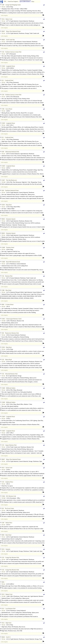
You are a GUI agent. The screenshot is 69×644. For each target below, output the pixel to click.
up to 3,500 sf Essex (25, 1)
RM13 (3, 40)
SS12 (3, 623)
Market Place (9, 523)
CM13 (3, 319)
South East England (13, 1)
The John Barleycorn (11, 180)
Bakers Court (9, 19)
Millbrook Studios (11, 388)
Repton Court (9, 594)
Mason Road (8, 360)
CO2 (3, 276)
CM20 (3, 248)
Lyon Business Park (10, 609)
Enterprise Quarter (11, 219)
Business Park (9, 276)
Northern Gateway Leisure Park (13, 52)
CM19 (3, 66)
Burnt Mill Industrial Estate (13, 262)
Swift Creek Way (10, 40)
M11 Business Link (11, 496)
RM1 (3, 305)
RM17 (3, 31)
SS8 (3, 191)
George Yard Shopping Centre (13, 5)
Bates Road (8, 535)
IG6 (3, 508)
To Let (3, 7)
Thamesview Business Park (12, 333)
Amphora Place (9, 482)
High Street (8, 623)
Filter (33, 2)
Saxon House (9, 109)
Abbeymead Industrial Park (12, 152)
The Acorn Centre (9, 508)
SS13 (3, 594)
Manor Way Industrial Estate (13, 31)
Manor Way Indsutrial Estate (13, 459)
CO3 (3, 445)
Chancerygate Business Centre (14, 319)
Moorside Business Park (11, 374)
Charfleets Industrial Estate (12, 191)
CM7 (3, 5)
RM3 (3, 535)
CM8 (3, 290)
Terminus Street (10, 248)
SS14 (3, 19)
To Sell (4, 182)
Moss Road (8, 290)
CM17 (3, 180)
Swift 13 (8, 637)
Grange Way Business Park (12, 558)
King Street (9, 205)
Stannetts (8, 549)
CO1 (3, 360)
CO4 (3, 52)
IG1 (3, 80)
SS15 (3, 468)
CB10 (3, 205)
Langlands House (11, 66)
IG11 (3, 609)
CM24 (3, 496)
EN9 (3, 152)
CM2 (3, 109)
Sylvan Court (9, 468)
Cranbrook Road (9, 80)
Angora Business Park (11, 445)
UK (5, 1)
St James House (9, 305)
